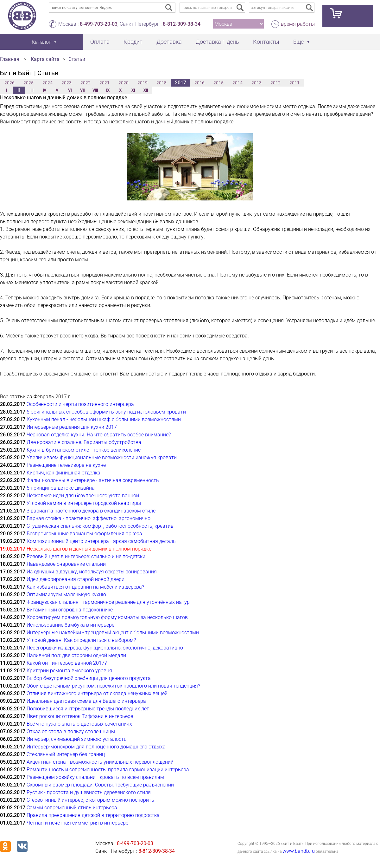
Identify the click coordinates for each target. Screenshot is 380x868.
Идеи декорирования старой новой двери (76, 579)
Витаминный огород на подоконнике (70, 610)
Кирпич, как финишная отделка (63, 473)
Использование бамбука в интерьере (70, 625)
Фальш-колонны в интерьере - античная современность (93, 480)
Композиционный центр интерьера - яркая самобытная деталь (101, 541)
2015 (218, 83)
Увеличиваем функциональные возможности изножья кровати (102, 457)
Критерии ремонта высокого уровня (69, 671)
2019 (142, 83)
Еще (298, 42)
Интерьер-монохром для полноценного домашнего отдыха (96, 747)
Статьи (77, 59)
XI (133, 90)
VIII (95, 90)
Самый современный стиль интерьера (72, 808)
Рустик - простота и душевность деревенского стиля (89, 792)
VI (70, 90)
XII (146, 90)
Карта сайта (45, 59)
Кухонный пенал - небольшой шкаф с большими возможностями (104, 419)
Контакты (266, 42)
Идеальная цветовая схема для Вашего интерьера (86, 701)
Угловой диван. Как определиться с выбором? (81, 640)
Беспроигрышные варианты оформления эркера (84, 534)
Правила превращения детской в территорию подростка (93, 815)
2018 (161, 83)
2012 (275, 83)
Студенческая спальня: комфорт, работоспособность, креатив (100, 526)
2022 (85, 83)
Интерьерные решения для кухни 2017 (72, 427)
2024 (47, 83)
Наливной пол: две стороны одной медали (76, 655)
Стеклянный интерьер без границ (66, 754)
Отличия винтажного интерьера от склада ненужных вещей (97, 693)
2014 (237, 83)
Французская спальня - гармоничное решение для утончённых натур (108, 602)
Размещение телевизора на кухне (66, 465)
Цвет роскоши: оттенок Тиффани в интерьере (80, 716)
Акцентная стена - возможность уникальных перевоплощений (100, 762)
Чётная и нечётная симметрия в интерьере (77, 823)
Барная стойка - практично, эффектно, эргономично (89, 518)
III (32, 90)
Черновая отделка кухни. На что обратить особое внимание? (99, 435)
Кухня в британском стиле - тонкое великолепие (84, 450)
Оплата (100, 42)
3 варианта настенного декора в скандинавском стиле (91, 511)
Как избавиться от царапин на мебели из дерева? (85, 587)
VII (82, 90)
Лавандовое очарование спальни (66, 564)
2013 (256, 83)
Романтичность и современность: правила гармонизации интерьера (108, 770)
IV (44, 90)
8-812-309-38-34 (182, 24)
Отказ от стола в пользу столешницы (71, 731)
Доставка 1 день (217, 42)
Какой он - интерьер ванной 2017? (67, 663)
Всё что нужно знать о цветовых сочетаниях (79, 724)
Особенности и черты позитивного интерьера (80, 404)
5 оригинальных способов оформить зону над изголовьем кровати (106, 412)
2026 (9, 83)
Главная (10, 59)
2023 (66, 83)
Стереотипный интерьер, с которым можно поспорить (90, 800)
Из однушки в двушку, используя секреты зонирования (92, 572)
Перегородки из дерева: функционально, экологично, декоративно (105, 648)
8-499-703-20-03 (99, 24)
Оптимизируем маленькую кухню (66, 594)
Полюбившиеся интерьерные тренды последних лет (88, 709)
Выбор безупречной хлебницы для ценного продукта (89, 678)
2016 (199, 83)
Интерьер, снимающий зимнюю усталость (77, 739)
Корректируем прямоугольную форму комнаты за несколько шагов (107, 617)
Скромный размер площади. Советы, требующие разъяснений (100, 785)
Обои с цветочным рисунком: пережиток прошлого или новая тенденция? (113, 686)
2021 (104, 83)
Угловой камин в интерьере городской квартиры (84, 503)
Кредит (133, 42)
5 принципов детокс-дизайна (61, 488)
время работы (298, 24)
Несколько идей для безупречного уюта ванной (83, 496)
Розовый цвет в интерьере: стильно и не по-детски (86, 556)
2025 (28, 83)
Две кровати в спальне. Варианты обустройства (84, 442)
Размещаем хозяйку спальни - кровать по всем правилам (95, 777)
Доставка (169, 42)
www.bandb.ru (299, 851)
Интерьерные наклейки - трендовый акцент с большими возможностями (113, 633)
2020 (123, 83)
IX (108, 90)
